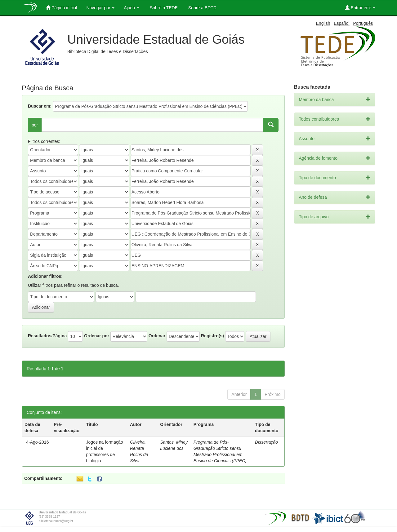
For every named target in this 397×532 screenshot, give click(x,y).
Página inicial (61, 8)
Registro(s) (212, 336)
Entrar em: (360, 8)
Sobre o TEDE (163, 8)
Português (363, 23)
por (35, 125)
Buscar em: (40, 106)
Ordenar (157, 336)
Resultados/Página (47, 336)
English (323, 23)
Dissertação (266, 442)
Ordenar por (97, 336)
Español (342, 23)
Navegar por (100, 8)
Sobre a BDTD (202, 8)
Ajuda (132, 8)
